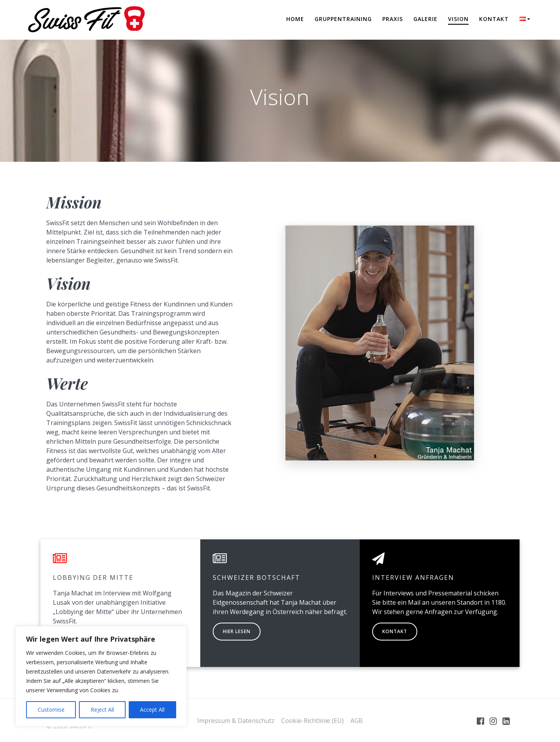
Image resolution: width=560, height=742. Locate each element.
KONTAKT (395, 631)
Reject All (102, 710)
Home (295, 19)
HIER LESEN (237, 631)
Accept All (152, 710)
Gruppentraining (343, 19)
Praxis (393, 19)
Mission (74, 202)
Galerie (425, 19)
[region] (101, 676)
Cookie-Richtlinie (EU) (312, 721)
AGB (357, 721)
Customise (51, 710)
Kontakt (494, 19)
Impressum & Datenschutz (236, 721)
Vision (458, 19)
